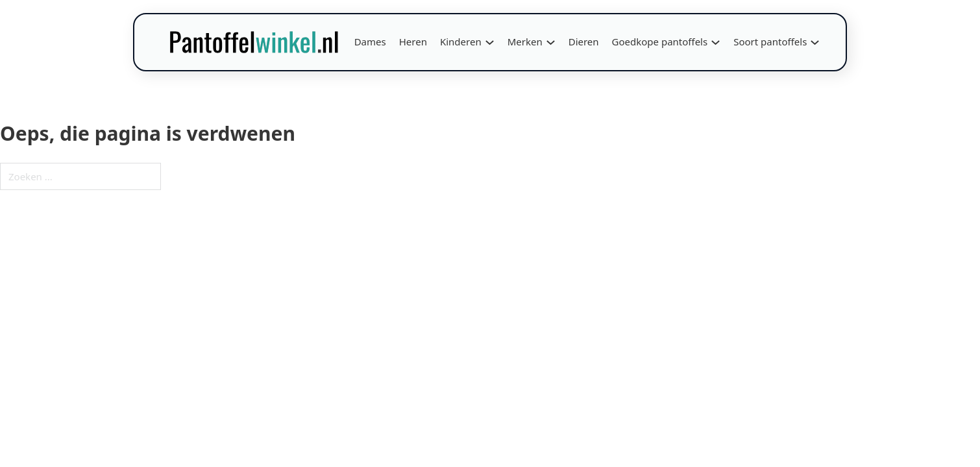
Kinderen (461, 42)
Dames (370, 42)
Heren (413, 42)
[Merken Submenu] (551, 42)
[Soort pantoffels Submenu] (815, 42)
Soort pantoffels (770, 42)
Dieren (584, 42)
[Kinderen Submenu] (490, 42)
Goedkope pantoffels (660, 42)
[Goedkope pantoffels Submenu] (716, 42)
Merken (525, 42)
